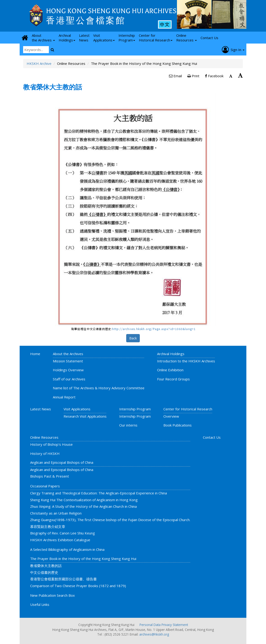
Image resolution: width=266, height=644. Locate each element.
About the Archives (68, 354)
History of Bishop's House (51, 444)
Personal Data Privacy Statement (164, 625)
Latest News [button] (84, 38)
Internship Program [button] (127, 38)
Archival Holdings (171, 354)
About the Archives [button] (43, 38)
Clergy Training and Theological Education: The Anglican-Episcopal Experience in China (99, 493)
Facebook (214, 76)
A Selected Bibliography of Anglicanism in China (67, 549)
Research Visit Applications (85, 416)
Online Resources (44, 437)
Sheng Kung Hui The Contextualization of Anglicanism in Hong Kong (84, 500)
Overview (171, 416)
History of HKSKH (45, 453)
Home (35, 354)
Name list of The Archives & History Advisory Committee (99, 388)
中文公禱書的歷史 (44, 572)
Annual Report (64, 397)
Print (193, 76)
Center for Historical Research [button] (156, 38)
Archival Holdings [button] (67, 38)
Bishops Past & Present (50, 476)
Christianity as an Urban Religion (56, 513)
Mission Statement (68, 361)
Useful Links (40, 604)
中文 (165, 24)
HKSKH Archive (39, 63)
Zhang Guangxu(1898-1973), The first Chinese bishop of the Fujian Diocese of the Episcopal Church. (110, 520)
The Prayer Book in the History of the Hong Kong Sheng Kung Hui (83, 559)
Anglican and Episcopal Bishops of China (62, 462)
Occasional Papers (45, 486)
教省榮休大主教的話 (46, 566)
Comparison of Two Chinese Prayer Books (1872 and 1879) (78, 586)
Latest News (41, 409)
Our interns (128, 425)
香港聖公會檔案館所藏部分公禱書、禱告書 (63, 579)
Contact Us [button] (209, 38)
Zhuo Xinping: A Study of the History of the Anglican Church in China (83, 506)
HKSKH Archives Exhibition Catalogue (60, 540)
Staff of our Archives (69, 379)
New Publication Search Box (52, 595)
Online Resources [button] (187, 38)
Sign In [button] (233, 50)
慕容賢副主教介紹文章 (48, 526)
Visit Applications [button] (104, 38)
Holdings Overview (68, 370)
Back (133, 338)
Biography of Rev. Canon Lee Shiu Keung (63, 533)
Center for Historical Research (188, 409)
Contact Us (212, 437)
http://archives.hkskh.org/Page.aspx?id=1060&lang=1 (154, 329)
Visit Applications (77, 409)
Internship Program (135, 409)
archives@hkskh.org (154, 634)
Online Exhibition (170, 370)
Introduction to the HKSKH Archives (186, 361)
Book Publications (178, 425)
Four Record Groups (173, 379)
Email (175, 76)
